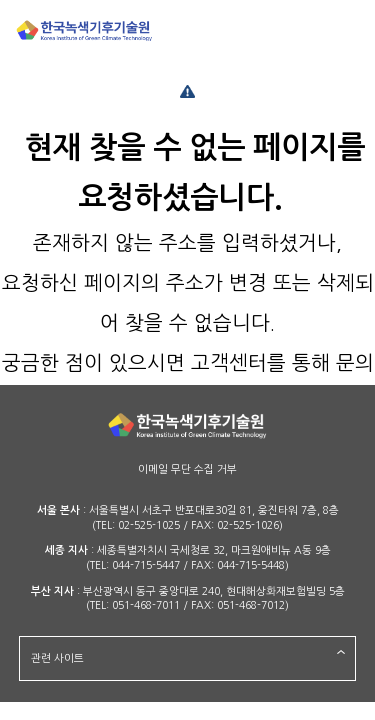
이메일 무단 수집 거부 (187, 469)
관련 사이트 (57, 658)
